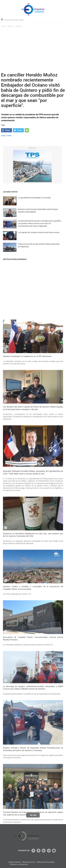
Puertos (10, 26)
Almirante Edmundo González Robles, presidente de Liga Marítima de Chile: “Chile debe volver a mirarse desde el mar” (33, 681)
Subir (3, 136)
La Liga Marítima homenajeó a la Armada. (34, 201)
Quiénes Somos (38, 862)
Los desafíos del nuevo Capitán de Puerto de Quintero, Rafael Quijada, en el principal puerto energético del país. (33, 617)
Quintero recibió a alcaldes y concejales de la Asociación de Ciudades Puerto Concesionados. (33, 797)
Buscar (2, 20)
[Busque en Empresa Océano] (16, 20)
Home (3, 26)
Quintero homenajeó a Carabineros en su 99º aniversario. (28, 565)
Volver (9, 136)
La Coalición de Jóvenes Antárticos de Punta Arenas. (39, 236)
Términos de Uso (52, 862)
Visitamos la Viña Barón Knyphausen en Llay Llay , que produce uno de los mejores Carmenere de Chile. (33, 744)
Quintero (19, 26)
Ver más (33, 817)
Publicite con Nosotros (43, 864)
